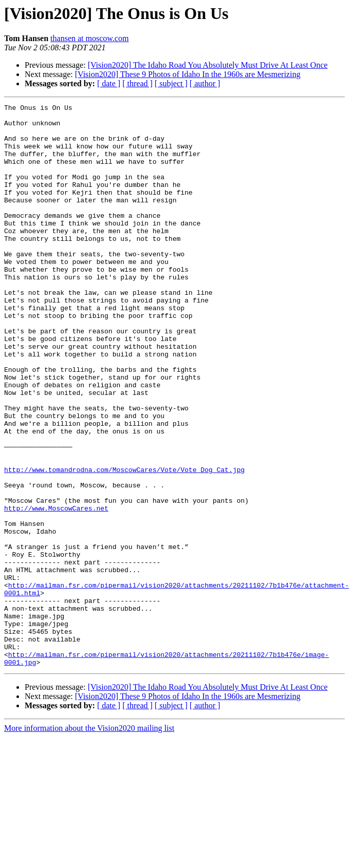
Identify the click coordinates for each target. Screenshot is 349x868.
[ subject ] (171, 83)
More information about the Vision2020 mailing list (89, 841)
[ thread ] (137, 83)
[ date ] (109, 83)
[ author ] (205, 83)
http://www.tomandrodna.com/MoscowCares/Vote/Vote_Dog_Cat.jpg (124, 543)
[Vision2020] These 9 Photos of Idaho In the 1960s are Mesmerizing (188, 74)
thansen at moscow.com (89, 38)
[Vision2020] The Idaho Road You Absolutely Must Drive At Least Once (208, 65)
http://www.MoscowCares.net (56, 590)
